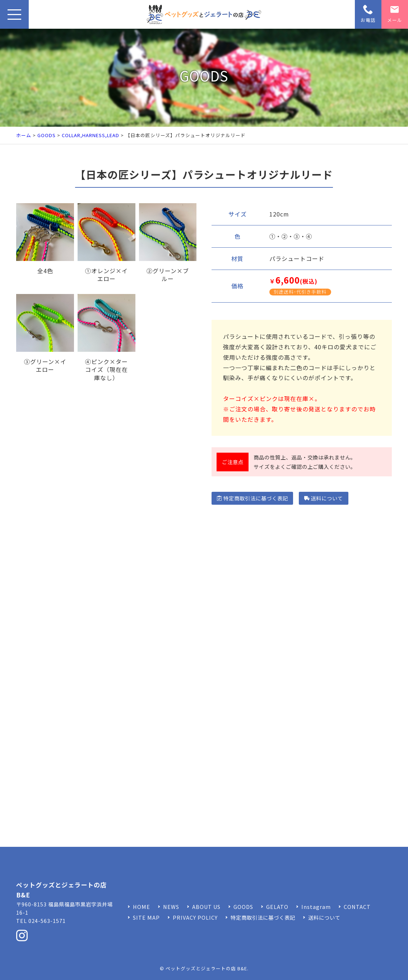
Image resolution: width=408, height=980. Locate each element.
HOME (142, 907)
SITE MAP (146, 917)
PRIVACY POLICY (195, 917)
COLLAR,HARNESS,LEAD (91, 135)
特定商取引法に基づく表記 (252, 498)
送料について (324, 498)
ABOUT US (206, 907)
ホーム (24, 135)
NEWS (171, 907)
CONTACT (357, 907)
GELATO (277, 907)
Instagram (316, 907)
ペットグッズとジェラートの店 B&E (206, 968)
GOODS (47, 135)
